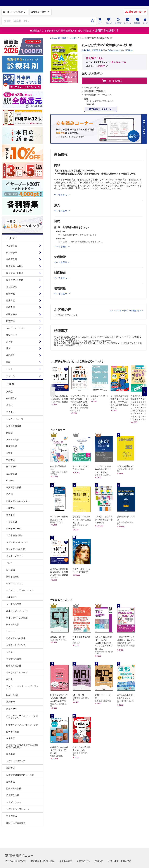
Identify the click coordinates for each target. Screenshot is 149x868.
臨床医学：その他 (15, 280)
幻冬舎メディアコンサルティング (22, 725)
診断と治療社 (13, 577)
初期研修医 (12, 246)
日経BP (10, 494)
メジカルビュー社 (15, 419)
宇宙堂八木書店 (14, 659)
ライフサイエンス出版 (17, 618)
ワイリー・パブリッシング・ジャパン (22, 687)
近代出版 (10, 782)
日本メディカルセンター (18, 501)
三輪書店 (10, 508)
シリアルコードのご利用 (120, 861)
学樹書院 (10, 702)
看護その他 (12, 314)
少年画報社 (12, 597)
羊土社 (9, 405)
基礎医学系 (12, 259)
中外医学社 (12, 398)
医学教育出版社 (14, 666)
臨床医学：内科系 (15, 266)
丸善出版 (10, 515)
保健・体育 (12, 335)
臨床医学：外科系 (15, 273)
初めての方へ (83, 861)
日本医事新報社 (14, 426)
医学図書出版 (13, 625)
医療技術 (10, 321)
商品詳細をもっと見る (99, 109)
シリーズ (10, 376)
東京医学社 (12, 709)
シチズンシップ (14, 802)
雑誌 (8, 362)
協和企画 (10, 570)
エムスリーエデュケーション (20, 590)
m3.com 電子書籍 (58, 38)
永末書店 (10, 738)
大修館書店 (12, 816)
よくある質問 (66, 861)
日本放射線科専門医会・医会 (20, 775)
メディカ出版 (13, 439)
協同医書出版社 (14, 789)
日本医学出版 (13, 795)
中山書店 (10, 460)
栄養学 (9, 342)
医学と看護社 (13, 695)
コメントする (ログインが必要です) (125, 311)
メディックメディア (16, 761)
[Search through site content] (45, 21)
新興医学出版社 (14, 487)
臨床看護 (10, 300)
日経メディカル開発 (16, 638)
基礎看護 (10, 307)
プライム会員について (16, 861)
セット (9, 369)
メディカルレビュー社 (17, 542)
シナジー (10, 652)
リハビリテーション (16, 328)
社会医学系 (12, 287)
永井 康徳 (86, 50)
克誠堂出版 (12, 474)
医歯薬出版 (12, 446)
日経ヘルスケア (114, 50)
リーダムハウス (14, 604)
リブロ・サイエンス (16, 645)
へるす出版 (12, 522)
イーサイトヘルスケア (17, 672)
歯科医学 (10, 355)
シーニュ (10, 631)
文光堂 (9, 392)
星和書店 (10, 768)
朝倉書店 (10, 754)
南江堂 (9, 679)
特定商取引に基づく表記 (43, 861)
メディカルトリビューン (18, 809)
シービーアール (14, 529)
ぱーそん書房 (13, 732)
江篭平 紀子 (97, 50)
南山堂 (9, 433)
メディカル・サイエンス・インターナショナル (22, 717)
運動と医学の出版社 (16, 823)
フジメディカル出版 (16, 549)
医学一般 (10, 294)
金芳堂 (9, 453)
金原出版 (10, 412)
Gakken (10, 481)
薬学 (8, 348)
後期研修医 (12, 252)
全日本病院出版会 (15, 535)
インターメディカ (15, 556)
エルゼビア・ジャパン (17, 611)
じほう (9, 563)
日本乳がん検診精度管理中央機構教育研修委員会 (22, 746)
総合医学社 (12, 467)
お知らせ (99, 861)
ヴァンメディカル (15, 583)
